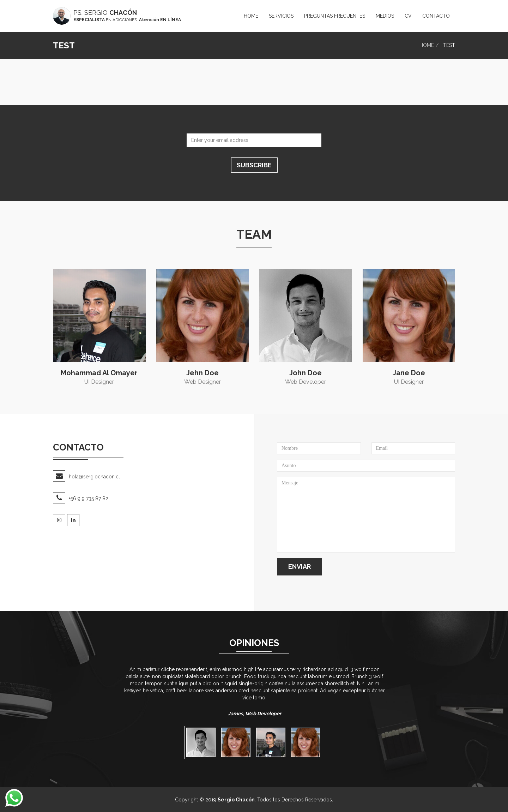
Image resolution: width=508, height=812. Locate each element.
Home (251, 16)
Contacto (436, 16)
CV (408, 16)
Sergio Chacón (236, 800)
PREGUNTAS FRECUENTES (335, 16)
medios (385, 16)
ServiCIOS (281, 16)
